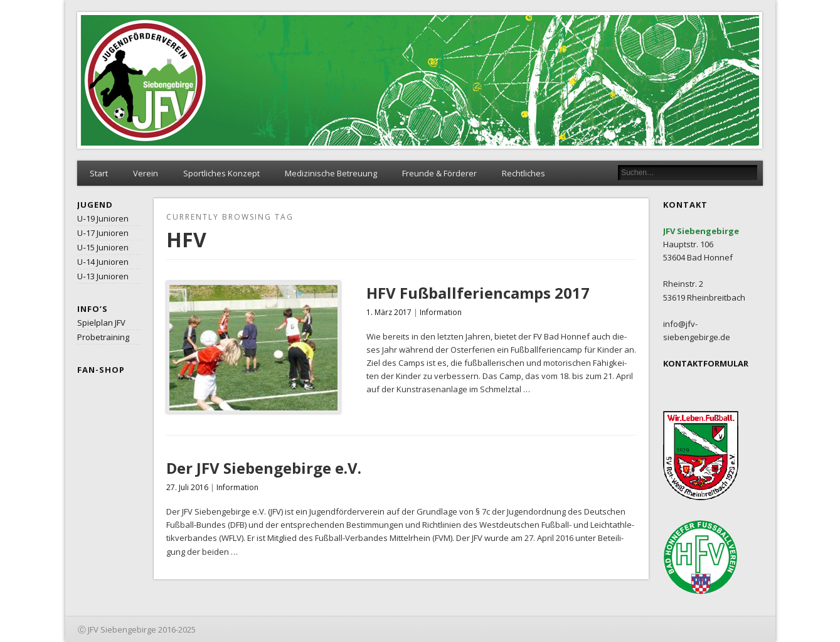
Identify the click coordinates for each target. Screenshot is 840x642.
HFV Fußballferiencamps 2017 (478, 293)
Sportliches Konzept (221, 173)
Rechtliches (524, 173)
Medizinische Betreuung (331, 173)
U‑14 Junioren (103, 262)
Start (99, 173)
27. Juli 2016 (187, 487)
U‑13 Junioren (103, 276)
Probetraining (103, 337)
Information (441, 312)
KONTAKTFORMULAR (706, 363)
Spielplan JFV (101, 323)
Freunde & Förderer (439, 173)
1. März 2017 (389, 312)
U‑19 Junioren (103, 218)
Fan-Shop (101, 370)
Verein (146, 173)
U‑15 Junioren (103, 247)
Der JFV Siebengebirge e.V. (264, 468)
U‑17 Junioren (103, 233)
